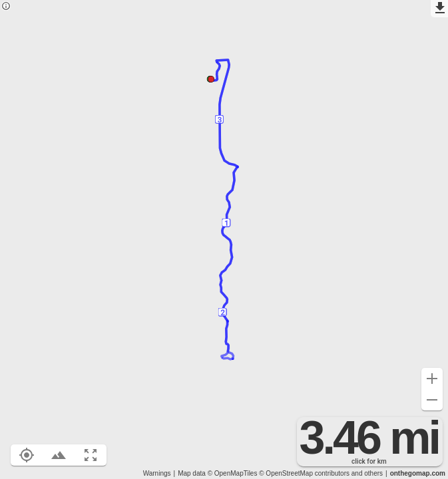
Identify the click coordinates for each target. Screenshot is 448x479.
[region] (224, 239)
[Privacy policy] (6, 7)
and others (367, 473)
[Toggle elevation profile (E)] (59, 455)
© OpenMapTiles (233, 473)
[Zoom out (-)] (432, 400)
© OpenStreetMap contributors (304, 473)
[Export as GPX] (439, 9)
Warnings (157, 473)
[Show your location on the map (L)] (27, 455)
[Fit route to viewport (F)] (91, 455)
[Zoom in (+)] (432, 379)
